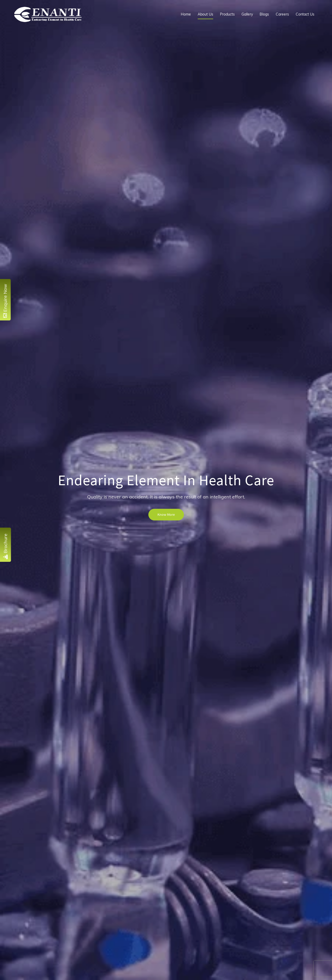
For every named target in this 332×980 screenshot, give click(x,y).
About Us (205, 14)
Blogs (264, 14)
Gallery (247, 14)
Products (227, 14)
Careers (282, 14)
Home (186, 14)
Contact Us (305, 14)
